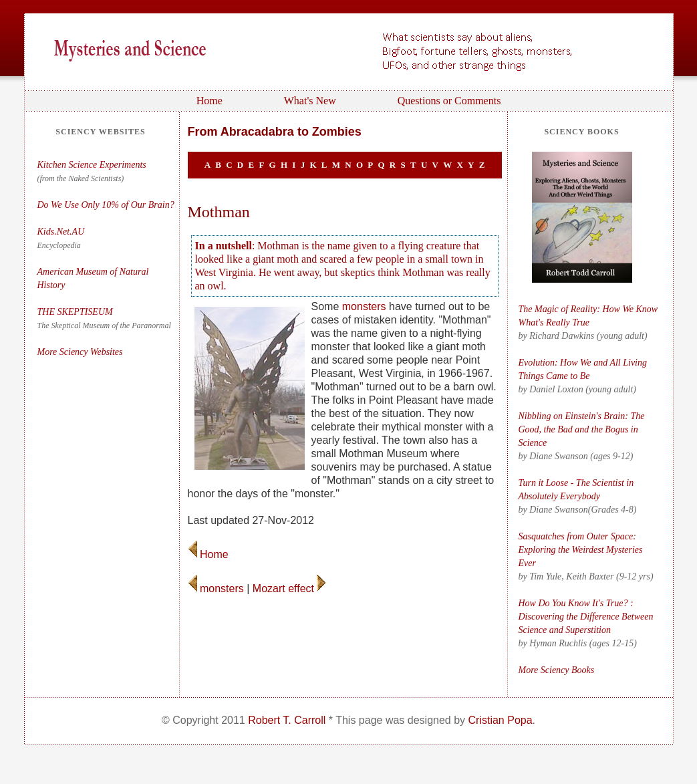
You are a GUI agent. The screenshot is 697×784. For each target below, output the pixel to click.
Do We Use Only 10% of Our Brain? (106, 205)
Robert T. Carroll (287, 720)
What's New (310, 101)
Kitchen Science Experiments (92, 165)
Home (210, 101)
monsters (364, 306)
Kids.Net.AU (61, 232)
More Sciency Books (557, 670)
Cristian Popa (501, 720)
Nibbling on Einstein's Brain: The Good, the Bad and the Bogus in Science (582, 429)
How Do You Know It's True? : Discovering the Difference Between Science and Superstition (586, 617)
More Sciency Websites (80, 352)
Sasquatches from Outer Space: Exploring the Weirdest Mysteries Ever (581, 550)
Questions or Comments (449, 101)
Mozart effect (289, 589)
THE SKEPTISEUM (77, 312)
